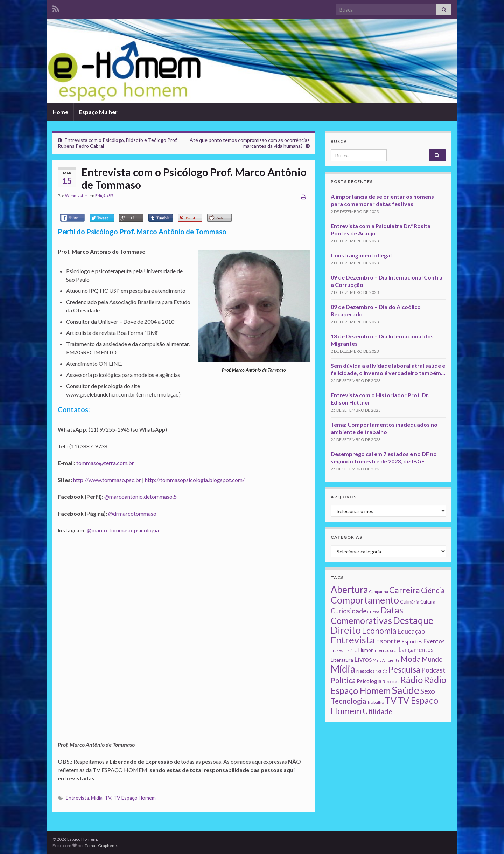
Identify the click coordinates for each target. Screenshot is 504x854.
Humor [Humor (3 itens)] (366, 650)
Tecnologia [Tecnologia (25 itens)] (348, 701)
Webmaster (76, 196)
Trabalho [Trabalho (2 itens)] (376, 702)
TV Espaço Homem (135, 798)
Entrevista (77, 798)
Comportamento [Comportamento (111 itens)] (365, 600)
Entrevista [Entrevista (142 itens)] (353, 640)
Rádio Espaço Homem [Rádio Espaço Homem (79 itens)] (388, 685)
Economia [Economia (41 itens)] (379, 631)
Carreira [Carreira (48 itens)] (405, 590)
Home (60, 112)
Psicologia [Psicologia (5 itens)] (369, 681)
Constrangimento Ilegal (361, 255)
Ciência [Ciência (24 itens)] (433, 590)
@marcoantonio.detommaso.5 (141, 497)
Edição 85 (104, 196)
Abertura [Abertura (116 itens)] (349, 590)
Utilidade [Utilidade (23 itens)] (377, 711)
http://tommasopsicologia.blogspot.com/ (195, 480)
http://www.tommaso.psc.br (107, 480)
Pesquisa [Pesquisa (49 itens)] (404, 669)
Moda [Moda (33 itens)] (411, 659)
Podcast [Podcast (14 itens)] (433, 670)
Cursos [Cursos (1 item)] (373, 612)
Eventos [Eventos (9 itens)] (434, 641)
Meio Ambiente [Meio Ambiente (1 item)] (386, 660)
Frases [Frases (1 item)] (337, 650)
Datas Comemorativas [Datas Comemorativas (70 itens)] (367, 615)
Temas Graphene (101, 845)
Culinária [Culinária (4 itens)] (410, 602)
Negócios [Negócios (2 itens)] (365, 671)
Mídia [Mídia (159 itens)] (343, 669)
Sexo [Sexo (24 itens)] (428, 691)
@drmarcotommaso (132, 513)
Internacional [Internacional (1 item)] (386, 650)
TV (108, 798)
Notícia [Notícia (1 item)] (381, 671)
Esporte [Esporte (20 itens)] (388, 641)
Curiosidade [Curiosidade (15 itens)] (349, 611)
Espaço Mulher (98, 112)
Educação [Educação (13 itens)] (411, 631)
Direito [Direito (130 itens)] (346, 630)
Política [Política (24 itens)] (343, 680)
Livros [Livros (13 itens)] (363, 659)
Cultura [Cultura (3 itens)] (428, 602)
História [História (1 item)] (351, 650)
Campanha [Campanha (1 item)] (379, 591)
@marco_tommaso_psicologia (123, 530)
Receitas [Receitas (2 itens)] (391, 681)
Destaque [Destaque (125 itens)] (413, 620)
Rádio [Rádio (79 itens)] (412, 680)
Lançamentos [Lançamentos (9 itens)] (416, 650)
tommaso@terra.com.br (105, 463)
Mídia (97, 798)
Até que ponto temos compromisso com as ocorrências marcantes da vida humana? (250, 143)
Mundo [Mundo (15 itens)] (432, 659)
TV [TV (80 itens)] (391, 700)
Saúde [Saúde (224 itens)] (405, 690)
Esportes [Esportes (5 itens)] (412, 641)
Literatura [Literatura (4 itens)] (342, 660)
